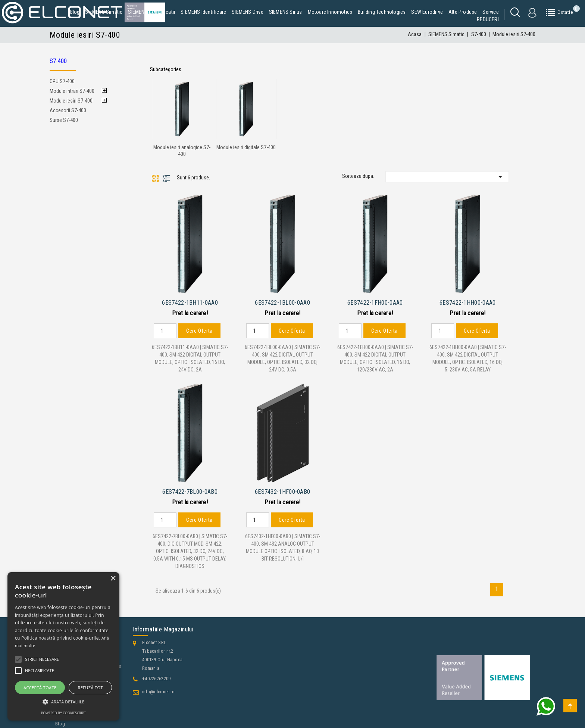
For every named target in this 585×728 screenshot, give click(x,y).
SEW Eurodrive (427, 12)
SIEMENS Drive (248, 12)
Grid (155, 178)
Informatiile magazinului (163, 627)
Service (490, 12)
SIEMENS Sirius (286, 12)
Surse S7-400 (64, 120)
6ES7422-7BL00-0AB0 (190, 489)
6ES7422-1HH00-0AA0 (467, 302)
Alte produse (463, 12)
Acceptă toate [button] (40, 688)
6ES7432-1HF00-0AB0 (282, 489)
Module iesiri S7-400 (71, 101)
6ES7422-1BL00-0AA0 (282, 302)
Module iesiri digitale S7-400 (246, 147)
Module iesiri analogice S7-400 (182, 151)
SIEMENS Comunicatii (151, 12)
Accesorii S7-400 (68, 110)
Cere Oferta (199, 329)
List (167, 178)
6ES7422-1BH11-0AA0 (190, 302)
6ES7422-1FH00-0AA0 (375, 302)
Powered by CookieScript (63, 713)
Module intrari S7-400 (72, 91)
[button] (63, 702)
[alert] (63, 646)
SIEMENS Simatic (104, 12)
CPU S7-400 (62, 81)
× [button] (113, 579)
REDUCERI (488, 19)
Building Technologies (382, 12)
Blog (75, 12)
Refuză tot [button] (90, 688)
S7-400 (58, 61)
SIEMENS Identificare (203, 12)
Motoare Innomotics (330, 12)
